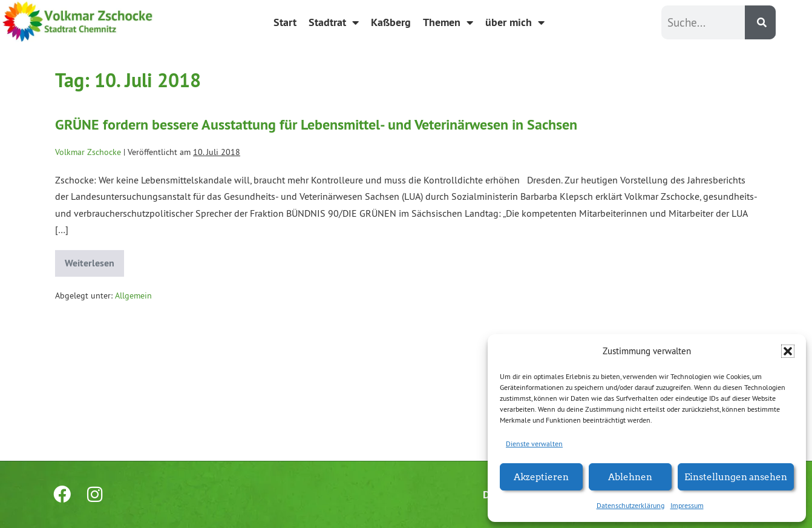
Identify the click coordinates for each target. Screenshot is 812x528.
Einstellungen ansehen (736, 476)
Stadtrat (334, 22)
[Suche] (760, 22)
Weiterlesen (94, 260)
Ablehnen (630, 476)
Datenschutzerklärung (630, 505)
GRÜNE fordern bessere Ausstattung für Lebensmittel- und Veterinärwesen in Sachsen (316, 124)
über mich (515, 22)
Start (285, 22)
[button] (788, 351)
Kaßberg (391, 22)
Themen (448, 22)
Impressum (687, 505)
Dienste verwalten (534, 444)
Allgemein (133, 295)
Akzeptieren (541, 476)
